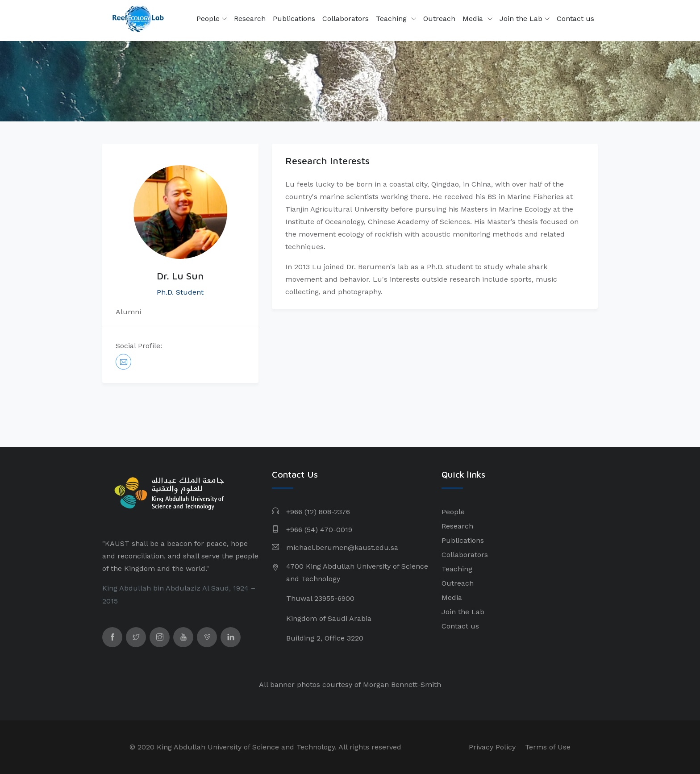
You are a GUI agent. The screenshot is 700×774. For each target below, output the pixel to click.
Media (474, 19)
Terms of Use (548, 747)
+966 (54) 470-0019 (319, 530)
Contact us (575, 19)
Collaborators (346, 19)
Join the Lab (525, 19)
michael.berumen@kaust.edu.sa (342, 547)
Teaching (392, 19)
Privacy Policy (492, 747)
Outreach (439, 19)
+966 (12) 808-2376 (318, 512)
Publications (294, 19)
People (212, 19)
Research (250, 19)
